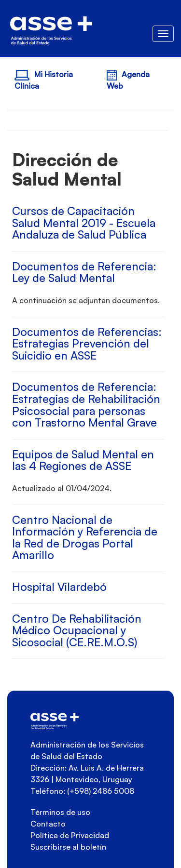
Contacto (48, 824)
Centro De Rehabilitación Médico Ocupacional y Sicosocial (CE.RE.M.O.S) (77, 630)
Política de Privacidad (70, 835)
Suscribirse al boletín (68, 847)
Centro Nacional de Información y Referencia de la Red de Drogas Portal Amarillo (85, 538)
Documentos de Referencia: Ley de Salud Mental (84, 272)
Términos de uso (60, 812)
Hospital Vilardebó (59, 587)
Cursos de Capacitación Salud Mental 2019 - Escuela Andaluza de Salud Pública (84, 223)
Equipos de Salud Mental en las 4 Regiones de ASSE (83, 460)
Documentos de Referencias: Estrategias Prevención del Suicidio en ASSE (87, 344)
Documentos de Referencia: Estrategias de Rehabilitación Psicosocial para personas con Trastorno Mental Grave (86, 405)
